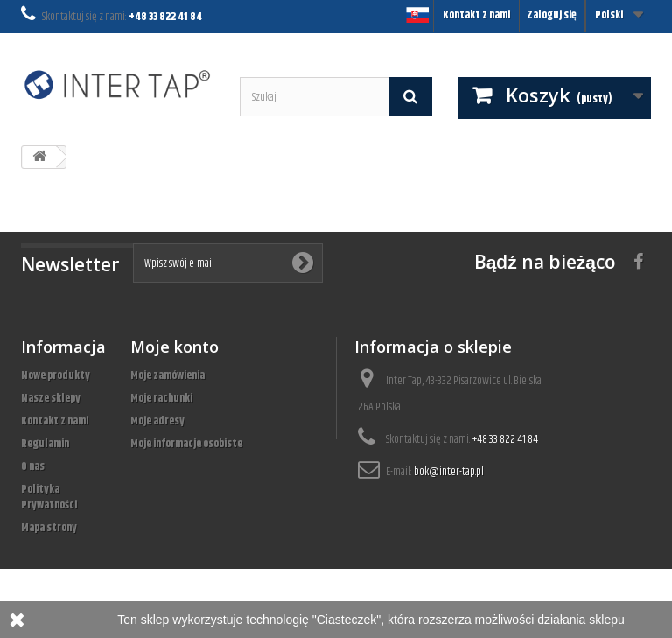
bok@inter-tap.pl (449, 472)
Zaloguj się (552, 15)
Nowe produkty (56, 375)
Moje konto (175, 347)
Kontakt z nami (476, 15)
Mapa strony (49, 528)
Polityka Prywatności (49, 497)
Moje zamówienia (168, 375)
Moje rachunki (161, 398)
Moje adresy (157, 421)
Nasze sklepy (51, 398)
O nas (33, 466)
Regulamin (45, 444)
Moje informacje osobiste (186, 444)
